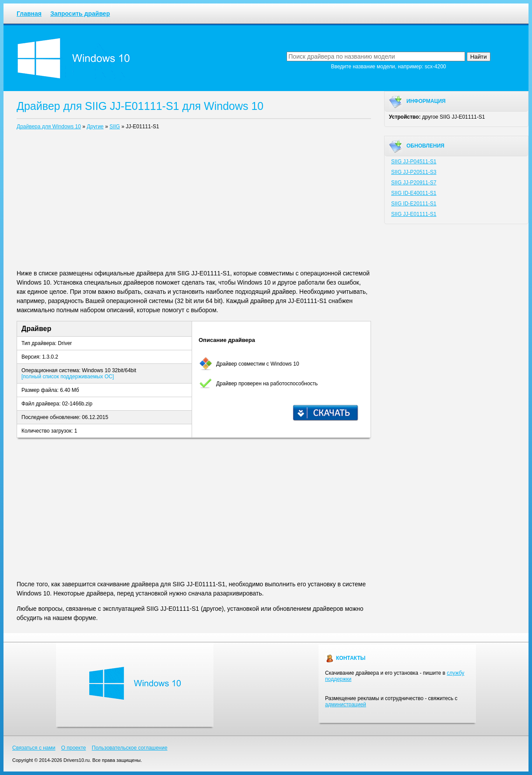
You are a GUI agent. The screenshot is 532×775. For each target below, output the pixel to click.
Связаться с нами (34, 748)
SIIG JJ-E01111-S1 (414, 214)
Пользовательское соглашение (130, 748)
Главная (29, 14)
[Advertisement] (194, 201)
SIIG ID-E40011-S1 (414, 193)
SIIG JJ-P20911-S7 (414, 183)
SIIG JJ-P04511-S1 (414, 162)
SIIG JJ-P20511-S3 (414, 172)
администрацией (346, 705)
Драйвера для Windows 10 (49, 127)
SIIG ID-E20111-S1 (414, 204)
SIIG (115, 127)
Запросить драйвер (80, 14)
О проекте (74, 748)
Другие (95, 127)
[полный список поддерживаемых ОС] (68, 377)
